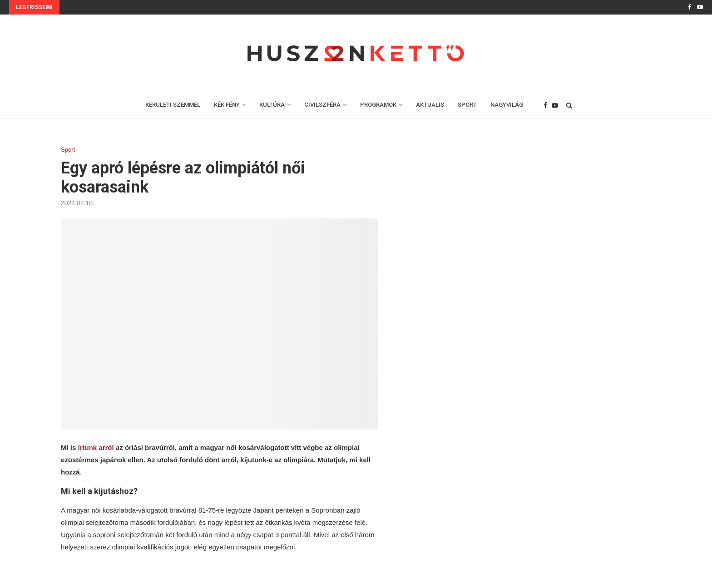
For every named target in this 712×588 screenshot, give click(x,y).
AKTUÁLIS (430, 105)
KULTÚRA (272, 105)
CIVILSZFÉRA (322, 105)
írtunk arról (96, 447)
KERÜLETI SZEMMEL (173, 105)
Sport (68, 150)
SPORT (467, 105)
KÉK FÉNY (227, 105)
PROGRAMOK (378, 105)
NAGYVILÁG (507, 105)
